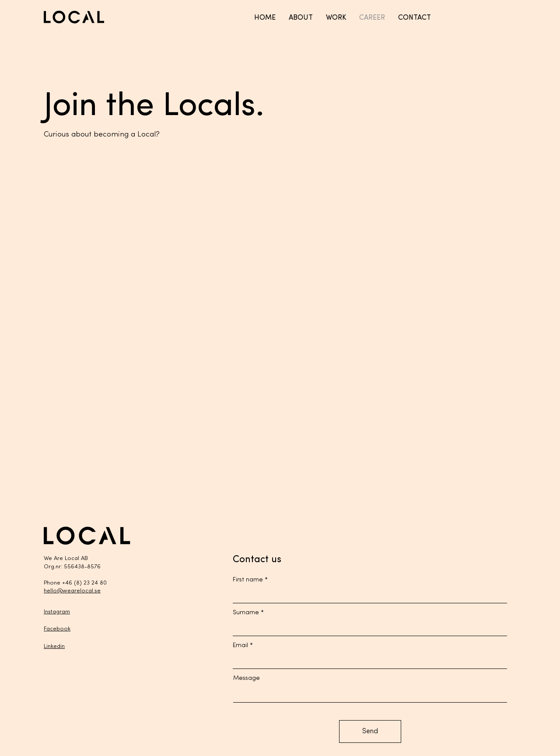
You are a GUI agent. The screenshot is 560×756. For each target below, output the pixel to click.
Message (247, 679)
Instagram (57, 612)
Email (240, 646)
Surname (246, 613)
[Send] (370, 731)
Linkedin (54, 646)
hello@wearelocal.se (72, 591)
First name (248, 580)
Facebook (57, 629)
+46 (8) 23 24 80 (84, 583)
